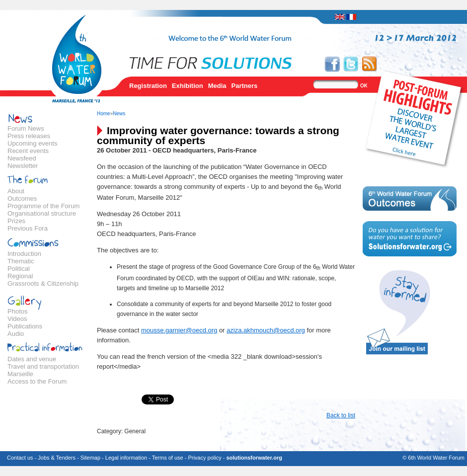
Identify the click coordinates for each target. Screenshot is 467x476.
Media (217, 86)
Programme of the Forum (43, 206)
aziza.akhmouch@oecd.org (266, 330)
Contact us (20, 458)
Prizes (16, 221)
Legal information (126, 458)
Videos (17, 319)
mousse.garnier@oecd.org (179, 330)
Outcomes (22, 198)
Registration (148, 86)
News (119, 114)
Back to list (341, 415)
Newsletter (23, 166)
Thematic (21, 261)
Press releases (29, 136)
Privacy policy (204, 458)
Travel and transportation (43, 366)
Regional (20, 276)
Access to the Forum (37, 381)
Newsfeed (22, 158)
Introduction (24, 254)
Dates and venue (32, 359)
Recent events (28, 151)
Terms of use (168, 458)
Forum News (26, 128)
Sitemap (90, 458)
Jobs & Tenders (57, 458)
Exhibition (188, 86)
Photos (17, 311)
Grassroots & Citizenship (43, 283)
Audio (16, 334)
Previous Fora (28, 228)
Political (19, 269)
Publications (25, 326)
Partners (245, 86)
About (16, 191)
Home (104, 114)
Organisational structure (42, 213)
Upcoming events (32, 143)
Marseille (20, 374)
